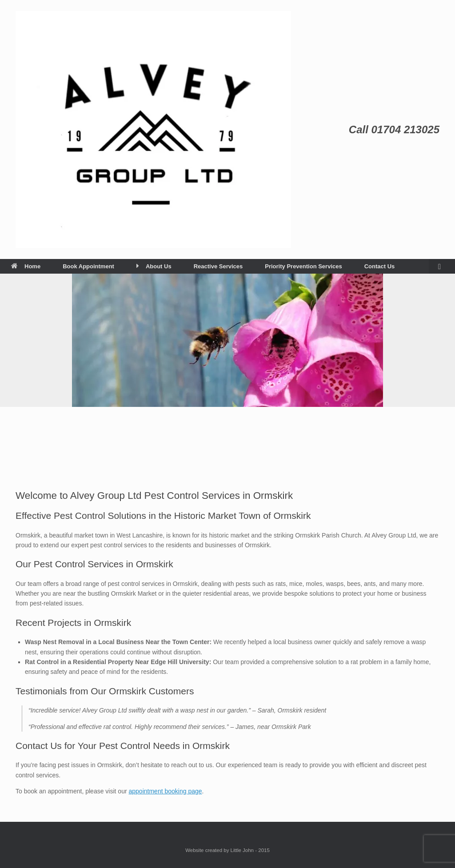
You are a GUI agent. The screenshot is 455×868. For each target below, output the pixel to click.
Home (26, 266)
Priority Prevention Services (303, 266)
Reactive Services (218, 266)
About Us (154, 266)
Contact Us (380, 266)
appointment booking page (166, 791)
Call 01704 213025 (394, 129)
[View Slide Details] (227, 340)
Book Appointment (88, 266)
